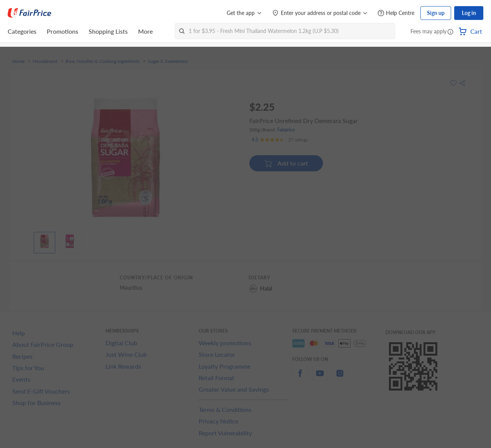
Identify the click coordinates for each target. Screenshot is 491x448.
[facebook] (300, 378)
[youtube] (320, 378)
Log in (469, 13)
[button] (450, 32)
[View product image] (44, 241)
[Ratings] (280, 140)
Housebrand (45, 61)
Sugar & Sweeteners (168, 61)
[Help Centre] (396, 13)
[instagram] (340, 378)
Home (18, 61)
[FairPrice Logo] (30, 13)
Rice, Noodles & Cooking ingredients (103, 61)
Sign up (436, 13)
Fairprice (286, 130)
